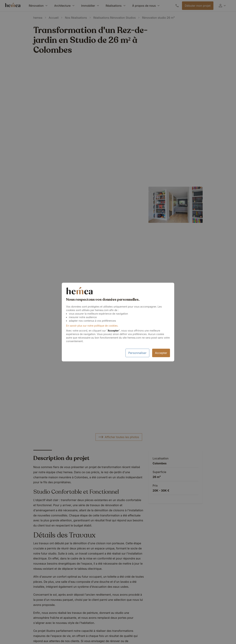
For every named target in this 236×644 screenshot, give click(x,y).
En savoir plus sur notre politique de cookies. (92, 326)
